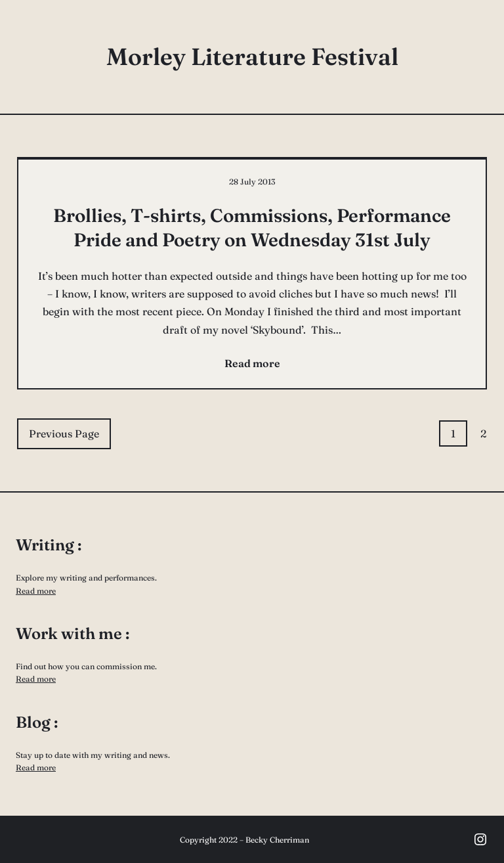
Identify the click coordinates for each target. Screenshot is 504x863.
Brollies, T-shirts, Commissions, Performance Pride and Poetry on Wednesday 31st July (252, 227)
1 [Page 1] (453, 433)
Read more (36, 591)
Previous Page (64, 433)
